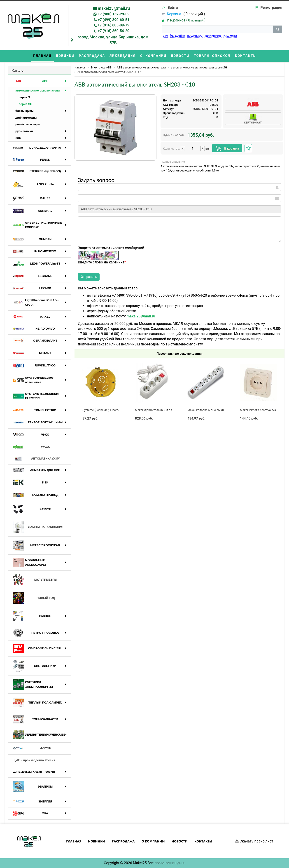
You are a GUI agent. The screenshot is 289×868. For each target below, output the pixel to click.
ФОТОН (32, 748)
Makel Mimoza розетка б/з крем (262, 410)
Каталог (18, 70)
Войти (173, 8)
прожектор (195, 35)
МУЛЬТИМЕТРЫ (35, 580)
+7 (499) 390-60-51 (114, 20)
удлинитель (213, 35)
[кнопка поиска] (278, 29)
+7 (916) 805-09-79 (114, 25)
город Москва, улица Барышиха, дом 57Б (113, 40)
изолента (230, 35)
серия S (24, 97)
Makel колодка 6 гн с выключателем (212, 410)
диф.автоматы (26, 118)
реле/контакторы (28, 124)
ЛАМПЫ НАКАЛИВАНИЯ (38, 527)
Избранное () (186, 20)
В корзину (227, 149)
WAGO (31, 447)
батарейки (178, 35)
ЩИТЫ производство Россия (34, 760)
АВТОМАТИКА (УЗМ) (36, 459)
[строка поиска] (217, 29)
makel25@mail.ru (114, 8)
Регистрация (271, 8)
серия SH (26, 104)
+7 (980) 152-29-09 (114, 14)
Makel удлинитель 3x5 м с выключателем (164, 410)
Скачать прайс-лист (254, 841)
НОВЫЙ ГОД (34, 598)
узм (165, 35)
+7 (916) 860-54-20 (114, 31)
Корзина (174, 14)
